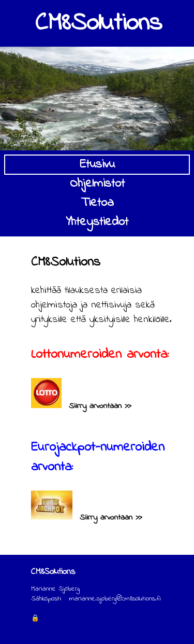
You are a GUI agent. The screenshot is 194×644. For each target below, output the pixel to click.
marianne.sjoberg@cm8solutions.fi (115, 599)
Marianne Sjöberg (55, 589)
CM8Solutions (99, 23)
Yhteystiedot (97, 222)
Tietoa (97, 203)
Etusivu (97, 165)
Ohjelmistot (97, 184)
